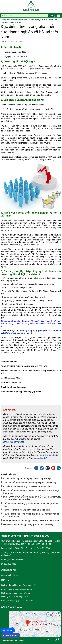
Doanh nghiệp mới (37, 20)
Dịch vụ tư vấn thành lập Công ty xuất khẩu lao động (28, 525)
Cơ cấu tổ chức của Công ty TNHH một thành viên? (27, 486)
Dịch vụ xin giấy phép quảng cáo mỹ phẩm (17, 601)
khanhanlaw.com (45, 455)
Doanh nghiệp (19, 20)
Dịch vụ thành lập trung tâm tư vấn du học (17, 589)
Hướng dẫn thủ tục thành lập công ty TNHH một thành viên (31, 520)
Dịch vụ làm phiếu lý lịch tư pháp (16, 593)
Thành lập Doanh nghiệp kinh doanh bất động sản (27, 510)
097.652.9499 (40, 458)
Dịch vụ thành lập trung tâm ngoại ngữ (18, 585)
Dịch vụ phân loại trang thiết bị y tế (17, 597)
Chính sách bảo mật (10, 575)
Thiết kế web (51, 640)
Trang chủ (5, 20)
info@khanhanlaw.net (14, 442)
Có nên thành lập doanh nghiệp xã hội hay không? (27, 478)
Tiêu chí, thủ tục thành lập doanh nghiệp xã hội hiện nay (30, 482)
